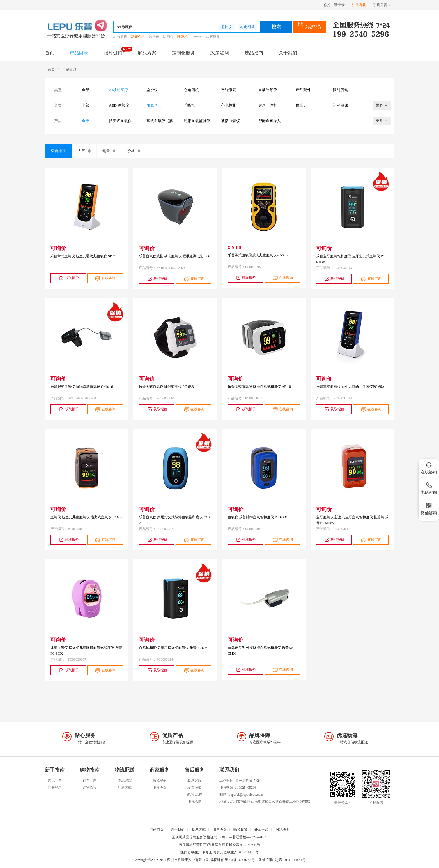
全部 (86, 90)
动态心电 (138, 37)
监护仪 (226, 27)
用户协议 (220, 830)
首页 (49, 53)
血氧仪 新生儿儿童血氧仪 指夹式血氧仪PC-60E (86, 517)
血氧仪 (152, 105)
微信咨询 (429, 508)
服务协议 (160, 788)
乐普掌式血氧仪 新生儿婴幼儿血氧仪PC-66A (350, 387)
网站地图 (282, 830)
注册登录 (55, 788)
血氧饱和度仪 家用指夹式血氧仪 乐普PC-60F (173, 648)
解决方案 (147, 53)
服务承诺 (194, 802)
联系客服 (194, 781)
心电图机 (247, 27)
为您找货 (310, 27)
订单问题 (90, 781)
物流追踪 (125, 781)
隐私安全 (160, 781)
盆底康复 (213, 37)
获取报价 (68, 278)
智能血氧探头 (270, 121)
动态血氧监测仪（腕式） (197, 121)
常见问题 (55, 781)
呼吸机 (183, 37)
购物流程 (90, 788)
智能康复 (229, 90)
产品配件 (303, 90)
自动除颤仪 (268, 90)
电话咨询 (429, 487)
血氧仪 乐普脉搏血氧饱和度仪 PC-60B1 (258, 517)
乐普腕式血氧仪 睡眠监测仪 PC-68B (166, 387)
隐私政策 (240, 830)
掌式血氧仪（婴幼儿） (160, 121)
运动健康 (341, 105)
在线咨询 (105, 278)
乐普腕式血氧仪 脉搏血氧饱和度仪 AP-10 (259, 387)
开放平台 (261, 830)
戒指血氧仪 (230, 121)
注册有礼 (359, 5)
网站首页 (157, 830)
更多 (382, 105)
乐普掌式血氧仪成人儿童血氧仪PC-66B (258, 255)
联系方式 (199, 830)
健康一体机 (268, 105)
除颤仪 (168, 37)
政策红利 (220, 53)
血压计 (301, 105)
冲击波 (197, 37)
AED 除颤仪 (119, 105)
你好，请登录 (334, 5)
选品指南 (254, 53)
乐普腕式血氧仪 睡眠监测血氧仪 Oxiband (82, 387)
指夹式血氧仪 (120, 121)
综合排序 (58, 151)
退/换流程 (194, 795)
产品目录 (79, 53)
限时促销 (113, 53)
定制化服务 (183, 53)
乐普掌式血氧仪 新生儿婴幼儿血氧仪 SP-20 (83, 256)
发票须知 (194, 788)
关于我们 (288, 53)
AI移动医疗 (118, 90)
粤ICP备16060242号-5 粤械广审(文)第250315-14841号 (265, 860)
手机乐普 (382, 5)
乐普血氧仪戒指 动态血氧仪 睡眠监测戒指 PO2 (175, 256)
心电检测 (229, 105)
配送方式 (125, 788)
